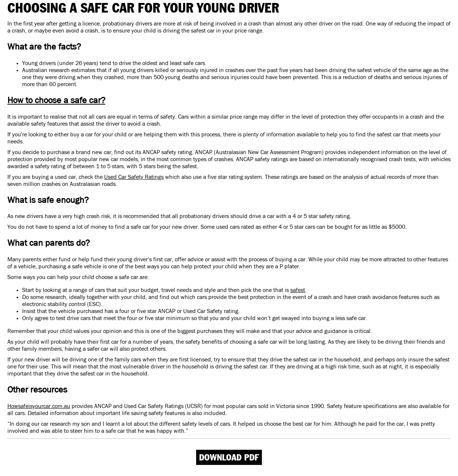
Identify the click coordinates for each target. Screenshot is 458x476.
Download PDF (229, 458)
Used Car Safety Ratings (134, 177)
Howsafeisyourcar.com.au (39, 406)
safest (298, 290)
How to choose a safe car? (56, 101)
